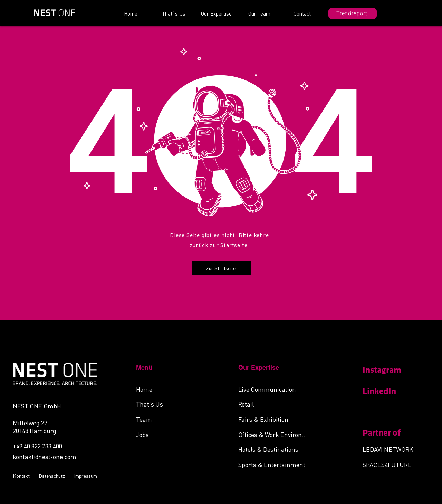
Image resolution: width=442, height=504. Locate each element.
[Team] (173, 419)
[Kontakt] (22, 476)
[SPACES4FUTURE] (393, 464)
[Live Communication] (275, 389)
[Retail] (275, 404)
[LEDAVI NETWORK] (393, 449)
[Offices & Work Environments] (275, 434)
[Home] (173, 389)
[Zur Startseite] (221, 268)
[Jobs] (173, 434)
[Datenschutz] (53, 476)
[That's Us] (173, 404)
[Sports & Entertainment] (275, 464)
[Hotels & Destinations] (275, 449)
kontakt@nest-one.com (45, 457)
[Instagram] (387, 370)
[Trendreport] (353, 13)
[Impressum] (86, 476)
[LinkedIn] (387, 391)
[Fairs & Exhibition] (275, 419)
